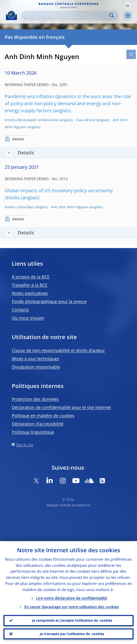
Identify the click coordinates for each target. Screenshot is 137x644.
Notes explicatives (30, 293)
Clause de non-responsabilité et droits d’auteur (58, 350)
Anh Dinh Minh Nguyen (70, 207)
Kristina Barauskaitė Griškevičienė (32, 120)
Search (112, 15)
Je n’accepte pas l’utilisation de (72, 634)
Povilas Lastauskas (19, 207)
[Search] (66, 15)
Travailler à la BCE (30, 285)
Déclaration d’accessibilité (38, 424)
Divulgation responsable (36, 367)
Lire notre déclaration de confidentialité (72, 597)
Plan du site (25, 445)
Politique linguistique (33, 432)
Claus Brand (86, 120)
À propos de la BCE (31, 277)
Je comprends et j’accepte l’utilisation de (72, 620)
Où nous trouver (28, 318)
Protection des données (35, 399)
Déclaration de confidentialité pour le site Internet (61, 407)
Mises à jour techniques (35, 359)
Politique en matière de (43, 416)
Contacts (20, 310)
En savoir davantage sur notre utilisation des (72, 606)
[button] (127, 5)
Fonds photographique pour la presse (49, 301)
